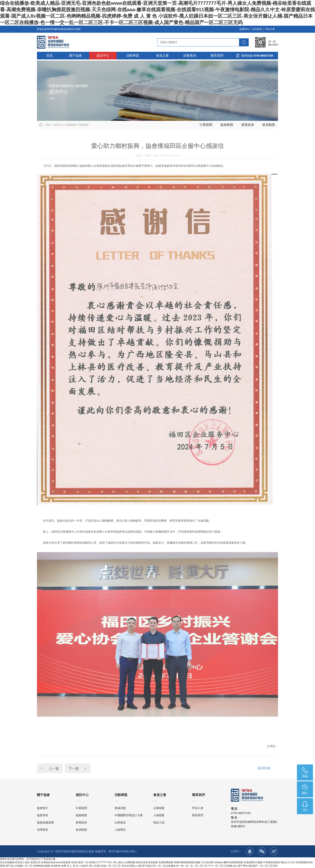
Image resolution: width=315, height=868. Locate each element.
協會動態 (71, 125)
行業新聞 (206, 125)
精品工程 (159, 823)
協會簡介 (43, 808)
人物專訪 (120, 830)
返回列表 (264, 782)
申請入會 (270, 29)
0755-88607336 (263, 56)
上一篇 (51, 782)
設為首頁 (257, 29)
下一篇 (81, 782)
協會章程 (43, 816)
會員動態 (269, 125)
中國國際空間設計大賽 (129, 816)
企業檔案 (159, 808)
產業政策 (248, 125)
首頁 (48, 125)
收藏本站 (244, 29)
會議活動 (120, 808)
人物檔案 (159, 816)
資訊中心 (59, 125)
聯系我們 (198, 816)
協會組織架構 (45, 823)
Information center (68, 86)
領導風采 (43, 830)
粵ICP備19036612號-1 (123, 852)
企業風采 (120, 823)
